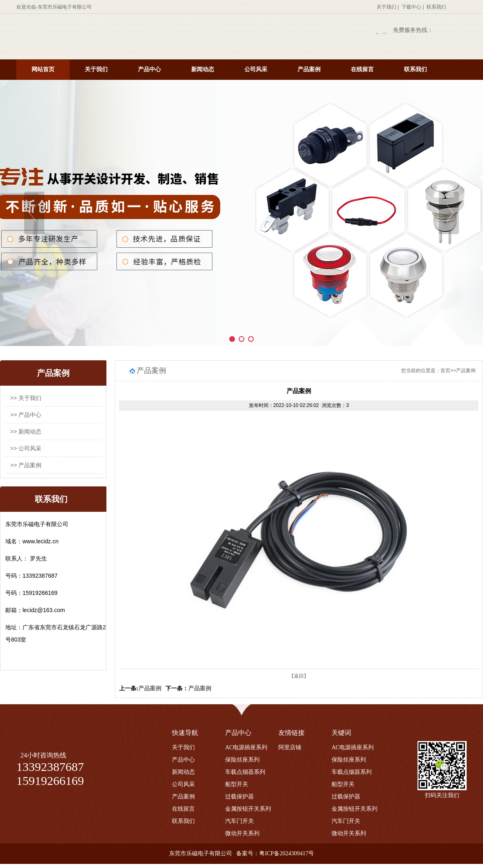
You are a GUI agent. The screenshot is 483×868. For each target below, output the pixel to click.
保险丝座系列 (242, 760)
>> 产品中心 (26, 415)
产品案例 (309, 69)
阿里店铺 (290, 747)
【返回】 (299, 676)
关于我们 (386, 7)
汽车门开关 (239, 821)
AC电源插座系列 (246, 747)
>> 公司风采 (26, 448)
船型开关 (237, 784)
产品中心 (149, 69)
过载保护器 (239, 797)
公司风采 (256, 69)
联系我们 (436, 7)
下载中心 (411, 7)
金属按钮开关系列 (248, 809)
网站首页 (43, 69)
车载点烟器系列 (245, 772)
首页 (445, 371)
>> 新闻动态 (26, 432)
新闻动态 (203, 69)
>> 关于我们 (26, 398)
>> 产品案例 (26, 465)
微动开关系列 (242, 833)
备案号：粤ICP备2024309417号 (275, 853)
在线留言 (362, 69)
